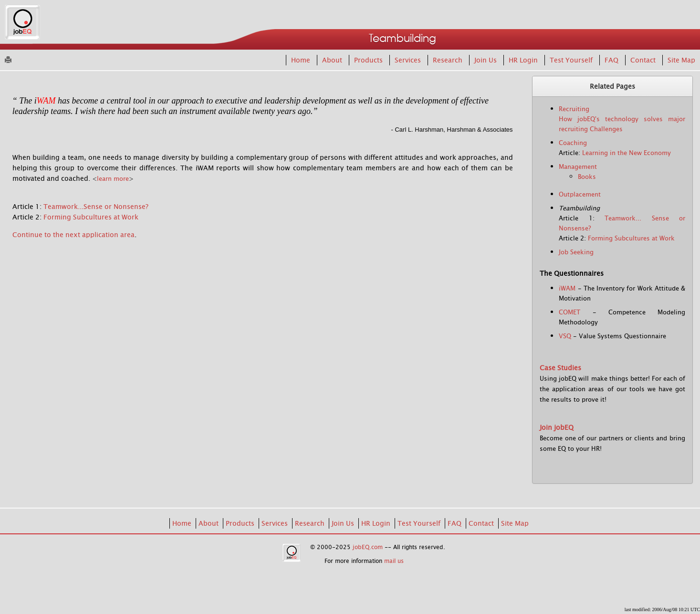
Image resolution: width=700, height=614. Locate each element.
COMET (569, 312)
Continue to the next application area (73, 235)
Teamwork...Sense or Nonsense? (96, 207)
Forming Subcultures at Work (91, 217)
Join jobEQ (557, 427)
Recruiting (574, 109)
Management (578, 167)
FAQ (612, 60)
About (333, 60)
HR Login (524, 60)
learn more (113, 179)
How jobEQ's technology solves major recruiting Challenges (622, 124)
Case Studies (560, 368)
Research (449, 60)
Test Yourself (572, 60)
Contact (644, 60)
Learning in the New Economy (627, 153)
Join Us (486, 60)
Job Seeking (576, 252)
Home (302, 60)
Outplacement (580, 194)
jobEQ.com (368, 547)
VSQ (565, 336)
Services (409, 60)
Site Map (681, 60)
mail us (394, 561)
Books (587, 177)
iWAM (567, 288)
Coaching (573, 143)
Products (369, 60)
